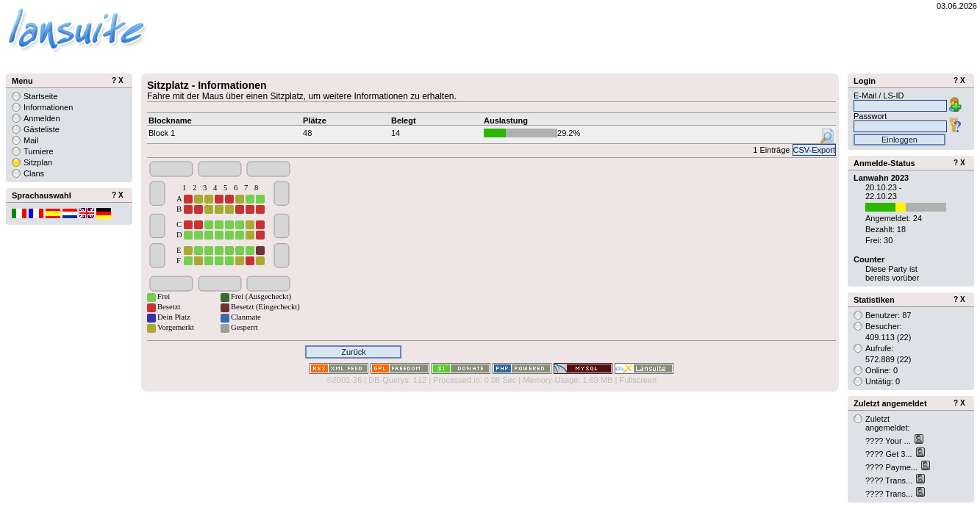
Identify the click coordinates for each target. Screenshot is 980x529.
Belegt (404, 120)
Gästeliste (42, 129)
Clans (34, 173)
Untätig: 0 (883, 381)
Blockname (170, 120)
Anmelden (42, 118)
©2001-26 (344, 380)
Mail (31, 140)
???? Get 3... (890, 454)
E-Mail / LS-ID (879, 96)
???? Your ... (889, 441)
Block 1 (162, 133)
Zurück (354, 352)
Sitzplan (38, 162)
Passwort (870, 116)
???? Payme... (893, 467)
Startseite (40, 96)
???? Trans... (890, 481)
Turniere (39, 151)
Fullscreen (638, 380)
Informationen (48, 107)
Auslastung (506, 120)
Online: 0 (881, 370)
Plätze (315, 120)
